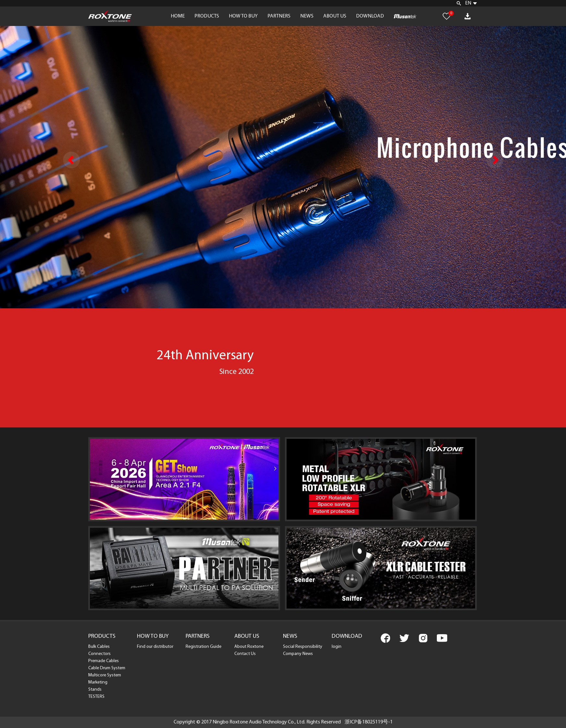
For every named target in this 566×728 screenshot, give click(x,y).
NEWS (307, 16)
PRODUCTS (207, 16)
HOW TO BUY (243, 16)
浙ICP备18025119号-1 (369, 722)
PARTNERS (279, 16)
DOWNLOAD (370, 16)
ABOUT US (335, 16)
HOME (178, 16)
